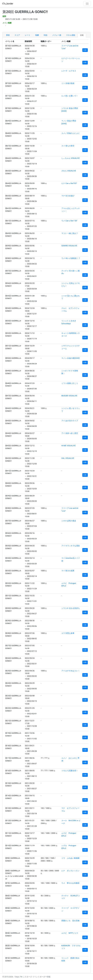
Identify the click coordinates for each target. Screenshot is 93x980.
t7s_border (8, 4)
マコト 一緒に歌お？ (70, 233)
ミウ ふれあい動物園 (70, 858)
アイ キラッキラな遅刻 (71, 546)
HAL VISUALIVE (68, 458)
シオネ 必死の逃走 (69, 521)
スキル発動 (71, 35)
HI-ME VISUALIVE (69, 446)
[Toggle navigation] (87, 4)
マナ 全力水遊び (68, 196)
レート (28, 35)
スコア (17, 35)
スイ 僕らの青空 (68, 146)
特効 (46, 35)
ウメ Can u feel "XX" (69, 221)
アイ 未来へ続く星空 (70, 433)
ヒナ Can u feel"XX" (69, 183)
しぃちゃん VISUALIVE (71, 158)
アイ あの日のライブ (70, 421)
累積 (8, 35)
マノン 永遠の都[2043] (70, 358)
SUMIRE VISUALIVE (69, 246)
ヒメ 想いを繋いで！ (70, 96)
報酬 (37, 35)
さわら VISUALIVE (69, 171)
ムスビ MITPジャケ (70, 933)
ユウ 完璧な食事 (68, 633)
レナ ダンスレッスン (70, 871)
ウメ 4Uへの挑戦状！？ (71, 258)
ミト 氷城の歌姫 (68, 83)
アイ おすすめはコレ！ (71, 671)
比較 (82, 35)
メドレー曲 (57, 35)
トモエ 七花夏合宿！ (70, 771)
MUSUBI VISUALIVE (69, 396)
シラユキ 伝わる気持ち (71, 608)
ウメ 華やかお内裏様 (70, 883)
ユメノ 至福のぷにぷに (71, 133)
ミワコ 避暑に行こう (70, 383)
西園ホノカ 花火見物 (70, 921)
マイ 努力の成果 (68, 571)
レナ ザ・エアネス (69, 71)
